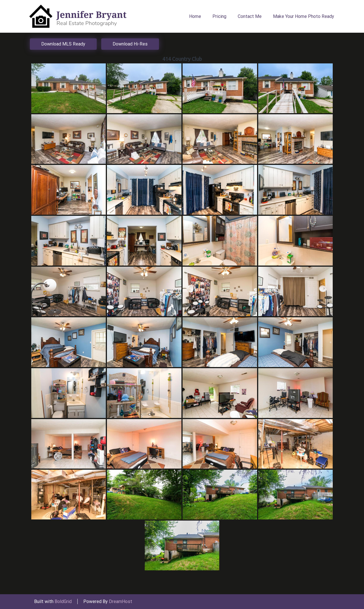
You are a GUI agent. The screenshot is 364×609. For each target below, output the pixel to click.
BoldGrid (63, 601)
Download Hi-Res (130, 44)
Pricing (219, 16)
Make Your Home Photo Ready (304, 16)
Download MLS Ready (63, 44)
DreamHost (121, 601)
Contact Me (250, 16)
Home (195, 16)
